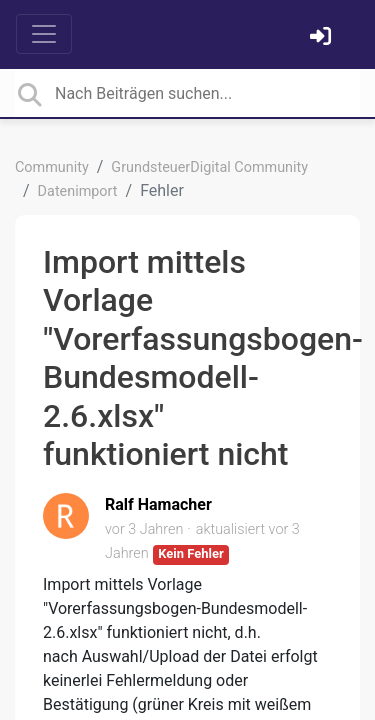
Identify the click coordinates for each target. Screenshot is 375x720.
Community (52, 167)
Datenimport (78, 191)
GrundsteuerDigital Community (209, 167)
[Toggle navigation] (44, 34)
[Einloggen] (323, 38)
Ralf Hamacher (158, 504)
